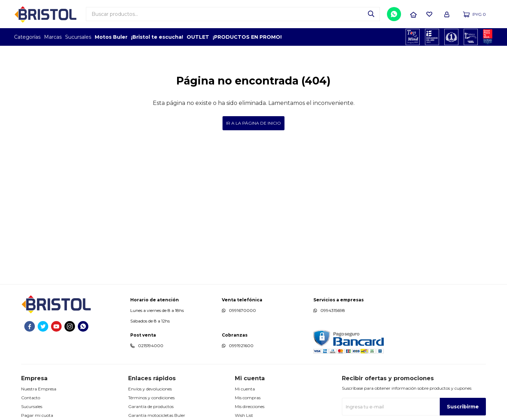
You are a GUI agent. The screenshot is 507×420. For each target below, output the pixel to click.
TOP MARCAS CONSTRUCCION (452, 37)
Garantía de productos (151, 406)
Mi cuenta (245, 389)
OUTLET (198, 37)
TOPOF (413, 37)
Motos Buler (111, 37)
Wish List (244, 415)
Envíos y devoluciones (150, 389)
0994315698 (333, 310)
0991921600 (241, 346)
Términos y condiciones (151, 398)
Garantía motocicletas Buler (157, 415)
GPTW (488, 37)
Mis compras (248, 398)
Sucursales (78, 37)
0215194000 (151, 346)
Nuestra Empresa (39, 389)
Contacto (31, 398)
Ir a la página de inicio (254, 123)
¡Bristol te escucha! (157, 37)
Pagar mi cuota (37, 415)
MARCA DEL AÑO (471, 37)
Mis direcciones (250, 406)
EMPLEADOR (432, 37)
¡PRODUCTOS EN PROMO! (247, 37)
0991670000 (242, 310)
